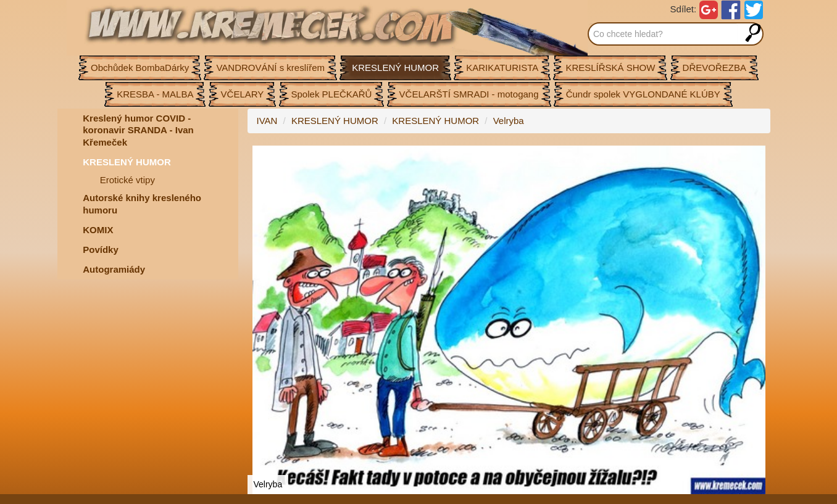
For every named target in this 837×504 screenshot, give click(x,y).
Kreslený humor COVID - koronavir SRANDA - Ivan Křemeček (138, 130)
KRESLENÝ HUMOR (127, 162)
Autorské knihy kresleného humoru (142, 204)
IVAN (267, 121)
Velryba (509, 121)
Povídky (101, 250)
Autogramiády (114, 269)
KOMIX (98, 230)
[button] (759, 157)
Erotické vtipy (127, 180)
